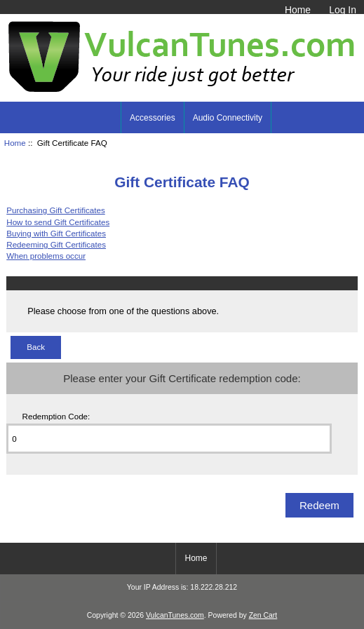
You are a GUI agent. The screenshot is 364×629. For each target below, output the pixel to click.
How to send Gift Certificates (58, 222)
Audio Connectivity (228, 118)
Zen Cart (263, 615)
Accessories (153, 118)
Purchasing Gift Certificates (55, 210)
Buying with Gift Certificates (56, 233)
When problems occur (46, 256)
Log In (343, 10)
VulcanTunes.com (175, 615)
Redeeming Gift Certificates (56, 244)
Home (298, 10)
